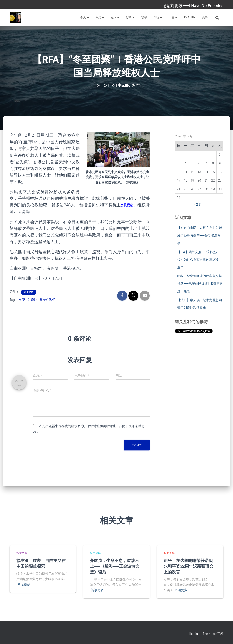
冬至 (22, 300)
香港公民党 (47, 300)
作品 (100, 18)
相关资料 (29, 292)
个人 (85, 18)
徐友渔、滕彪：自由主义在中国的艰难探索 (41, 563)
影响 (130, 18)
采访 (158, 18)
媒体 (115, 18)
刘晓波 (32, 300)
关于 (205, 18)
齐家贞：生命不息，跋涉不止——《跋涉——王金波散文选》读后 (115, 566)
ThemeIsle (210, 634)
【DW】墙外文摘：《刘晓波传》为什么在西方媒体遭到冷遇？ (198, 259)
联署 (144, 18)
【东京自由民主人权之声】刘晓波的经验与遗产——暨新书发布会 (200, 235)
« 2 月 (198, 205)
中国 (173, 18)
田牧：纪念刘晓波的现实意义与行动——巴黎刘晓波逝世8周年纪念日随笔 (200, 284)
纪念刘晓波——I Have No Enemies (193, 6)
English (190, 18)
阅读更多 (24, 584)
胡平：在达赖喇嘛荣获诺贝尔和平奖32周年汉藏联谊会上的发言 (189, 566)
